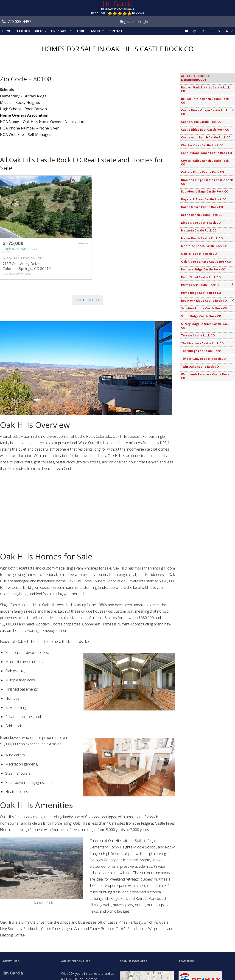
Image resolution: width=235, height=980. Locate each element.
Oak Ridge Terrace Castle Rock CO (206, 262)
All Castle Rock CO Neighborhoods (196, 78)
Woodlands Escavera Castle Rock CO (205, 376)
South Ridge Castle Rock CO (201, 316)
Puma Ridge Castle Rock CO (201, 293)
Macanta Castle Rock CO (199, 230)
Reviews (138, 13)
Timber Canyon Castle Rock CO (203, 359)
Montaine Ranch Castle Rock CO (204, 246)
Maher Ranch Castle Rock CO (202, 238)
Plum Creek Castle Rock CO (201, 285)
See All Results (88, 300)
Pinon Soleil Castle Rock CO (201, 277)
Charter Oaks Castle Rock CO (202, 145)
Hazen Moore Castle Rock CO (202, 207)
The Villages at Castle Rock (201, 351)
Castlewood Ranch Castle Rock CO (206, 137)
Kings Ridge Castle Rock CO (201, 223)
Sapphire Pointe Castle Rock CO (204, 308)
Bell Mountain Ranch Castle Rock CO (205, 101)
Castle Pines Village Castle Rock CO (204, 112)
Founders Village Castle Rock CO (205, 191)
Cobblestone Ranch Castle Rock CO (207, 153)
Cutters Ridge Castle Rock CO (203, 172)
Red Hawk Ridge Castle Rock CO (204, 301)
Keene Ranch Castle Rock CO (202, 215)
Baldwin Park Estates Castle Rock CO (206, 89)
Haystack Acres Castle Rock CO (204, 199)
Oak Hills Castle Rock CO (199, 254)
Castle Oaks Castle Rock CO (201, 122)
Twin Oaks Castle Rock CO (200, 367)
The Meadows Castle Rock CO (202, 343)
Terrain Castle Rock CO (198, 335)
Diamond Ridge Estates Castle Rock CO (207, 182)
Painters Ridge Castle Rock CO (203, 269)
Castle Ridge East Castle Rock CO (205, 130)
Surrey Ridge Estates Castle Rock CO (205, 326)
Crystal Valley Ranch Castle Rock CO (205, 163)
